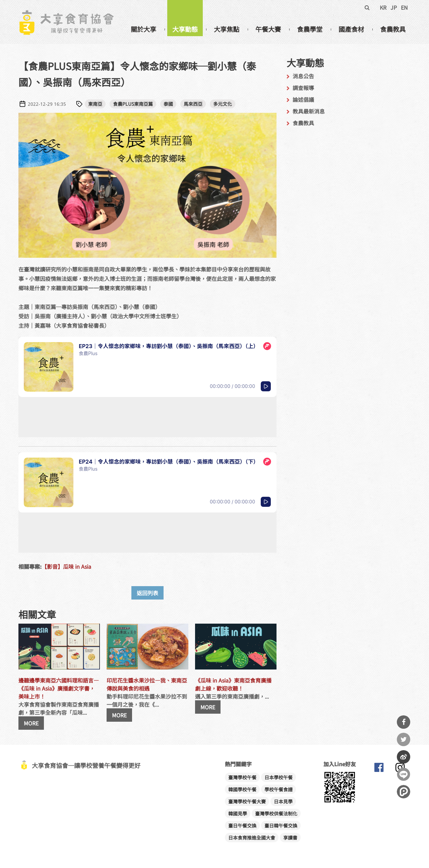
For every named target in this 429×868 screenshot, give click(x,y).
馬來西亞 (193, 104)
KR (383, 7)
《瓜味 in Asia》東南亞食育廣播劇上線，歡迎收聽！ (233, 684)
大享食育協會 (379, 769)
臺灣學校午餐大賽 (247, 801)
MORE (31, 723)
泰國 (168, 104)
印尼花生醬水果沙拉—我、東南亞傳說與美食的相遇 (147, 684)
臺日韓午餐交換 (281, 825)
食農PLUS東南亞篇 (133, 104)
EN (404, 7)
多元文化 (223, 104)
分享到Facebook (404, 722)
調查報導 (303, 88)
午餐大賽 (268, 29)
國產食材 (351, 29)
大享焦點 (227, 29)
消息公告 (303, 76)
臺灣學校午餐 (242, 777)
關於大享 (143, 29)
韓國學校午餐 (242, 789)
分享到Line (404, 774)
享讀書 (290, 838)
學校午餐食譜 (279, 789)
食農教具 (393, 29)
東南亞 (95, 104)
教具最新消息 (309, 111)
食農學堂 (310, 29)
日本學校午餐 (279, 777)
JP (394, 7)
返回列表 (147, 593)
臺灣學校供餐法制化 (276, 813)
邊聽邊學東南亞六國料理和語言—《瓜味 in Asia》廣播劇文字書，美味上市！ (59, 688)
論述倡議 (303, 99)
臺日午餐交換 (242, 825)
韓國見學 (238, 813)
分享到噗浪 (404, 792)
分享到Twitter (404, 739)
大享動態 (185, 29)
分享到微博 (404, 757)
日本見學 (283, 801)
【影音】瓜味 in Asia (66, 566)
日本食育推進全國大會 (252, 838)
